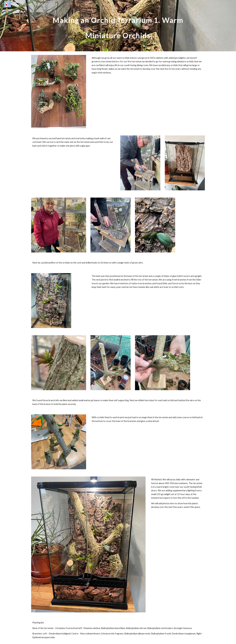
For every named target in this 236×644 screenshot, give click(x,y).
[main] (118, 26)
